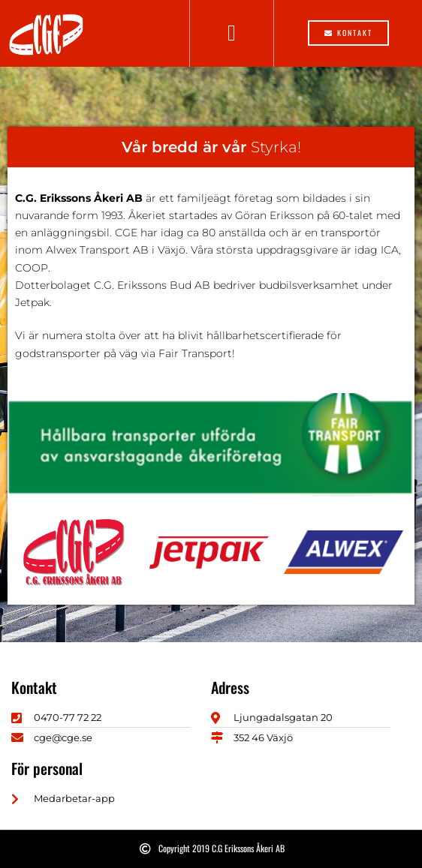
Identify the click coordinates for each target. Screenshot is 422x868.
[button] (232, 33)
